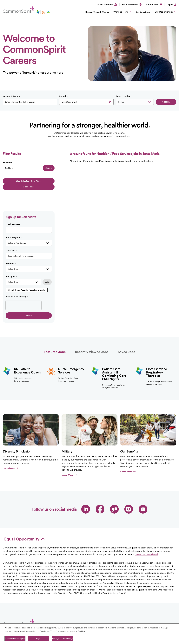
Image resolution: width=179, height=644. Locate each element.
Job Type (11, 262)
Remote (11, 249)
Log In (170, 5)
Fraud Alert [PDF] (122, 623)
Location (64, 96)
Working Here (121, 12)
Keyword (7, 163)
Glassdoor (114, 495)
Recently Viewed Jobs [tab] (92, 337)
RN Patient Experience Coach (27, 356)
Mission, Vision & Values (97, 12)
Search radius (123, 96)
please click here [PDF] (146, 540)
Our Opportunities (164, 12)
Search (166, 102)
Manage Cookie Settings (63, 638)
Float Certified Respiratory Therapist (157, 358)
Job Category (14, 223)
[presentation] (23, 291)
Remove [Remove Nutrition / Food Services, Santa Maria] (9, 276)
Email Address (14, 210)
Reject (39, 638)
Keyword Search (11, 96)
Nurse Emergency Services (71, 356)
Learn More (10, 454)
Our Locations (143, 12)
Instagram (129, 495)
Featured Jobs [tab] (55, 337)
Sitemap (106, 623)
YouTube (143, 495)
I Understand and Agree (15, 638)
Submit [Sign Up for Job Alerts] (29, 301)
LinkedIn (86, 495)
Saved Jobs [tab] (126, 337)
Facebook (100, 495)
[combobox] (86, 102)
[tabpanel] (89, 358)
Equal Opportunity (24, 524)
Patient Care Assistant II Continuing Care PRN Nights (114, 359)
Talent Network (92, 623)
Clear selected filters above (29, 181)
